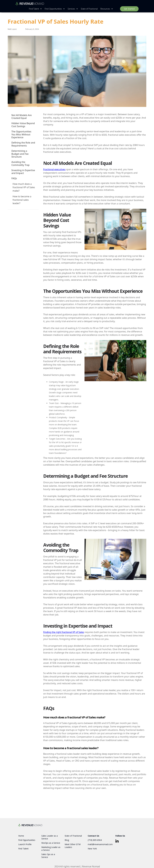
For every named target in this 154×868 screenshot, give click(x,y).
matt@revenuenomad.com (100, 844)
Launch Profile (25, 844)
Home (21, 836)
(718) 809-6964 (95, 840)
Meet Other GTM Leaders (73, 846)
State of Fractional (89, 9)
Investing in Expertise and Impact (23, 172)
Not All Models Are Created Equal (22, 117)
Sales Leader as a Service (50, 837)
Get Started (129, 9)
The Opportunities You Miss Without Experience (21, 135)
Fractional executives (54, 169)
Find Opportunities (27, 840)
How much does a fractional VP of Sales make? (24, 187)
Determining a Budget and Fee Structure (20, 154)
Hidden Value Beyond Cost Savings (23, 125)
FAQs (14, 178)
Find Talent (23, 849)
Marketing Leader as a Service (51, 849)
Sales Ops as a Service (48, 856)
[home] (30, 3)
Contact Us (93, 836)
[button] (35, 9)
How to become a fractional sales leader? (22, 200)
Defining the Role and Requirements (23, 144)
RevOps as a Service (51, 843)
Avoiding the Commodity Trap (20, 164)
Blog (67, 840)
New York (92, 849)
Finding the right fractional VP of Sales (64, 632)
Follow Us (120, 836)
